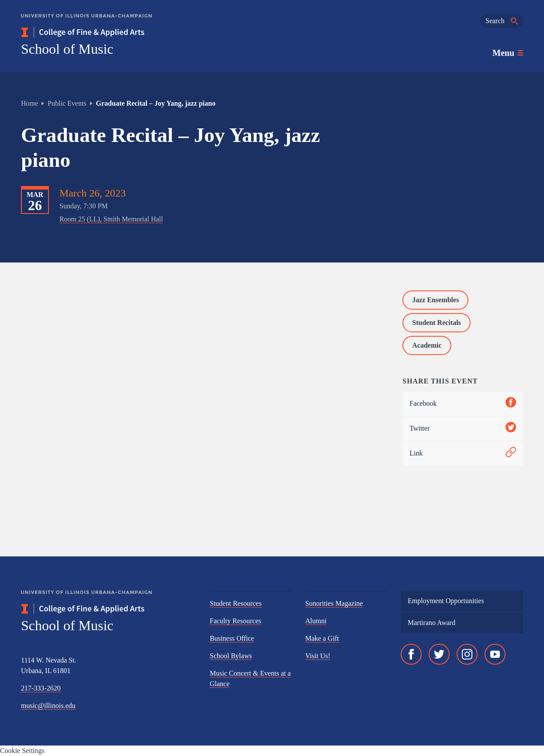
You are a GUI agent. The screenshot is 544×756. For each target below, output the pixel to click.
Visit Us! (318, 656)
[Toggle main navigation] (508, 53)
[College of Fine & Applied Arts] (108, 32)
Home (29, 103)
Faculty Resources (236, 621)
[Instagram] (467, 654)
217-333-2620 (41, 688)
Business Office (232, 638)
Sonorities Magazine (334, 603)
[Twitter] (439, 654)
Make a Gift (322, 638)
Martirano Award (431, 623)
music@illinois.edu (48, 706)
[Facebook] (411, 654)
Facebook (463, 404)
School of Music (67, 49)
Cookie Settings (22, 751)
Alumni (316, 621)
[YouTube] (495, 654)
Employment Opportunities (446, 601)
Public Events (67, 103)
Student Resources (236, 603)
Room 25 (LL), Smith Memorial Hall (111, 219)
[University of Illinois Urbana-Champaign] (87, 22)
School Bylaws (231, 656)
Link (463, 454)
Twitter (463, 429)
